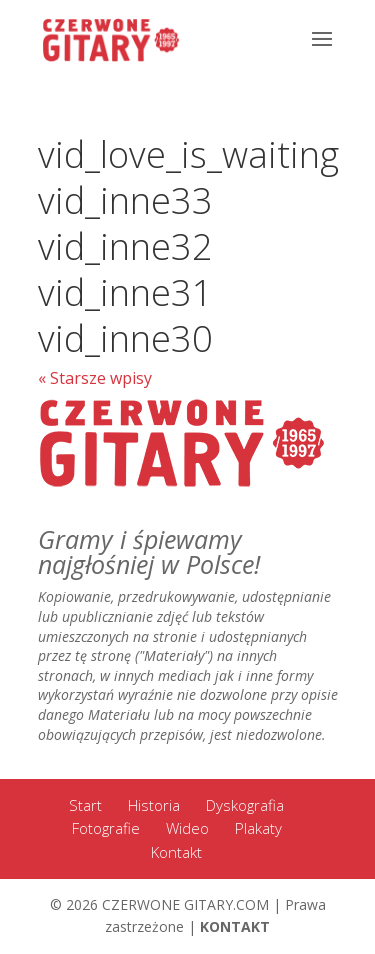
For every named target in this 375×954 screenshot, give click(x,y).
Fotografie (106, 828)
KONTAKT (235, 926)
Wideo (187, 828)
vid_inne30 (125, 338)
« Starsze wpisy (95, 378)
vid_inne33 (125, 200)
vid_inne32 (125, 246)
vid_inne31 (125, 292)
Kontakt (176, 852)
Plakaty (258, 828)
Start (85, 805)
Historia (154, 805)
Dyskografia (245, 805)
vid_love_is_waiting (188, 154)
